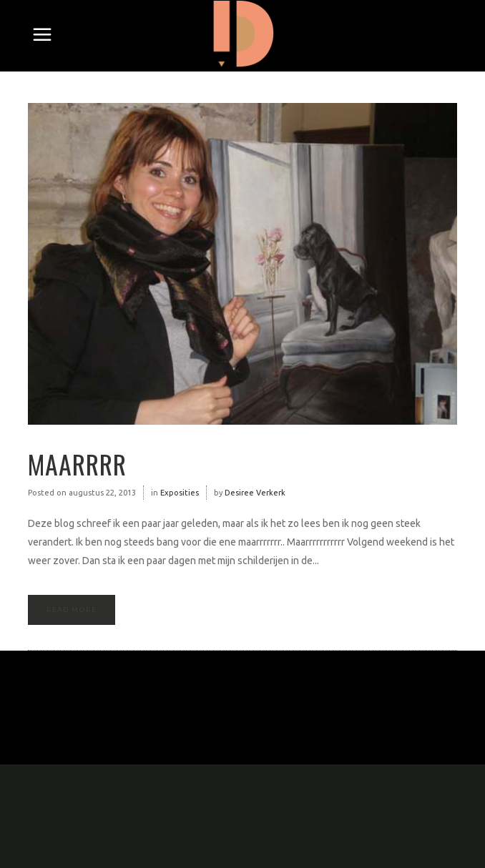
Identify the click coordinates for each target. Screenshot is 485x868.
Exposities (180, 493)
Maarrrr (77, 464)
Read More (72, 610)
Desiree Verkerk (255, 493)
